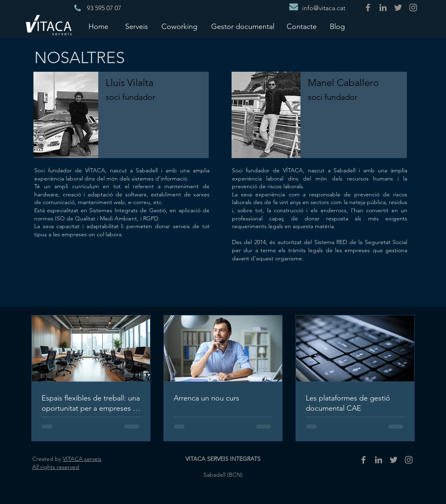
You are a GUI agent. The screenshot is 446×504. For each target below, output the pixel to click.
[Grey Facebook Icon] (368, 8)
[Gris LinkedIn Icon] (383, 8)
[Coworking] (179, 27)
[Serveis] (136, 27)
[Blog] (337, 27)
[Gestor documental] (243, 27)
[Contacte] (302, 27)
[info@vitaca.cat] (324, 8)
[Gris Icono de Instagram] (413, 8)
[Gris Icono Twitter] (398, 8)
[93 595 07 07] (104, 8)
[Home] (98, 27)
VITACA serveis (82, 459)
